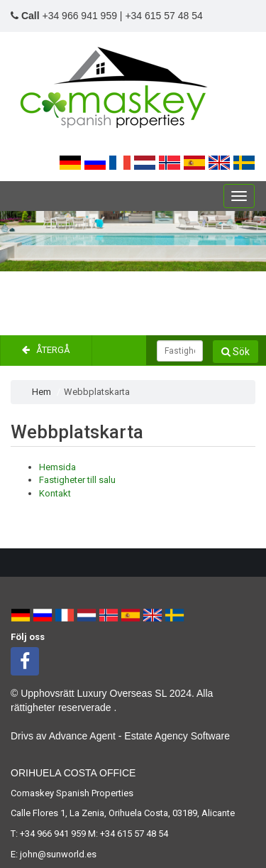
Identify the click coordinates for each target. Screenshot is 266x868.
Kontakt (55, 493)
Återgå (46, 350)
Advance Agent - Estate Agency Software (139, 736)
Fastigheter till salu (77, 480)
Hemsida (57, 467)
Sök (235, 352)
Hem (41, 392)
